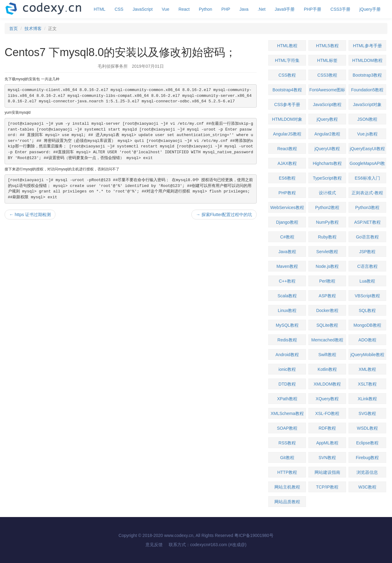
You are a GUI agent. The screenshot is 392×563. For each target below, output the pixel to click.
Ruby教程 (327, 237)
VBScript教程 (367, 296)
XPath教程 (287, 399)
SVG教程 (367, 413)
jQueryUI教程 (327, 149)
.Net (262, 9)
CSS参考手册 (287, 105)
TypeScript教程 (327, 178)
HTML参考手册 (367, 46)
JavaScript (143, 9)
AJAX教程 (287, 163)
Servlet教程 (327, 252)
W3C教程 (367, 487)
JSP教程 (367, 252)
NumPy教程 (327, 222)
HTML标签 (327, 60)
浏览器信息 (367, 472)
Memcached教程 (327, 340)
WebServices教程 (287, 207)
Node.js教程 (327, 266)
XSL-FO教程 (327, 413)
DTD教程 (287, 384)
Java (244, 9)
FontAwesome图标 (327, 90)
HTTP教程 (287, 472)
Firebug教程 (367, 458)
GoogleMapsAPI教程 (367, 165)
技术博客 (33, 29)
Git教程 (287, 458)
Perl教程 (327, 281)
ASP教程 (327, 296)
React (184, 9)
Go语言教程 (367, 237)
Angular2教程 (327, 134)
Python (205, 9)
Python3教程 (367, 207)
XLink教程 (367, 399)
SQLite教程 (327, 325)
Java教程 (287, 252)
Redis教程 (287, 340)
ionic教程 (287, 369)
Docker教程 (327, 310)
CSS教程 (287, 75)
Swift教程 (327, 355)
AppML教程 (327, 443)
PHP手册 (313, 9)
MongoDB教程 (367, 325)
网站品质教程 (287, 502)
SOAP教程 (287, 428)
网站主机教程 (287, 487)
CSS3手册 (340, 9)
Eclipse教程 (367, 443)
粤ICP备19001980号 (254, 535)
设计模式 (327, 193)
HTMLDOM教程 (367, 60)
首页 (13, 29)
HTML (100, 9)
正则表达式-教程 (367, 193)
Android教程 (287, 355)
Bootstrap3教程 (367, 75)
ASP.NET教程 (367, 222)
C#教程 (287, 237)
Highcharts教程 (327, 163)
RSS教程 (287, 443)
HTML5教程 (327, 46)
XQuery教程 (327, 399)
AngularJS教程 (287, 134)
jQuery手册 (370, 9)
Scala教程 (287, 296)
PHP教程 (287, 193)
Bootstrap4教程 (287, 90)
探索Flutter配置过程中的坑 (224, 215)
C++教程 (287, 281)
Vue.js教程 (367, 134)
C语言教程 (367, 266)
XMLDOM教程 (327, 384)
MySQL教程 (287, 325)
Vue (165, 9)
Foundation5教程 (367, 90)
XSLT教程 (367, 384)
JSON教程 (367, 119)
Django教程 (287, 222)
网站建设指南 (327, 472)
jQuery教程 (327, 119)
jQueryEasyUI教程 (367, 149)
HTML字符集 (287, 60)
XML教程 (367, 369)
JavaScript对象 (367, 105)
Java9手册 (285, 9)
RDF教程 (327, 428)
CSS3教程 (327, 75)
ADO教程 (367, 340)
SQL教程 (367, 310)
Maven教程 (287, 266)
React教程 (287, 149)
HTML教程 (287, 46)
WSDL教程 (367, 428)
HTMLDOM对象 (287, 119)
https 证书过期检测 (30, 215)
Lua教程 (367, 281)
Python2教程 (327, 207)
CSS (119, 9)
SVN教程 (327, 458)
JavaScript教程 (327, 105)
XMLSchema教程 (287, 413)
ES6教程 (287, 178)
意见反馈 (154, 545)
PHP (226, 9)
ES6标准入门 (367, 178)
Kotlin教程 (327, 369)
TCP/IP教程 (327, 487)
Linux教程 (287, 310)
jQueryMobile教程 (367, 355)
